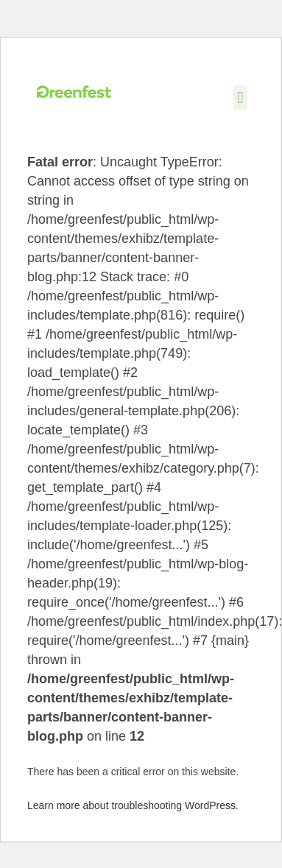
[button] (240, 98)
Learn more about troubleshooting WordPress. (133, 805)
